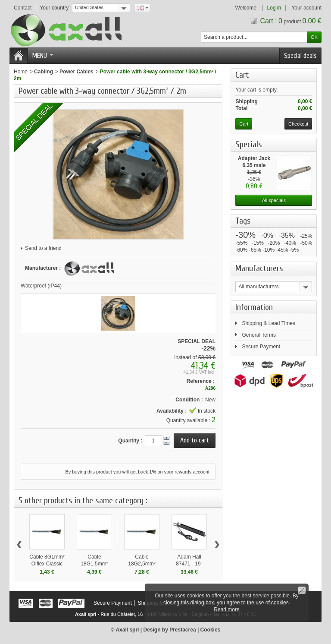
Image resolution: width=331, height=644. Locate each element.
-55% (241, 243)
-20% (274, 243)
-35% (287, 235)
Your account (306, 8)
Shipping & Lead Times (268, 323)
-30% (245, 235)
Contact (23, 8)
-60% (241, 250)
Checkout (298, 124)
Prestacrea (183, 630)
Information (254, 307)
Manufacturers (259, 268)
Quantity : (130, 441)
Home (21, 72)
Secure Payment (261, 347)
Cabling (44, 72)
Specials (249, 144)
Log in (274, 8)
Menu (43, 56)
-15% (258, 243)
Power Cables (77, 72)
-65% (255, 250)
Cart (244, 75)
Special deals (300, 56)
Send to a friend (43, 248)
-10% (269, 250)
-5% (294, 250)
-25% (306, 236)
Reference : (201, 381)
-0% (267, 235)
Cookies (211, 630)
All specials (274, 200)
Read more (226, 609)
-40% (290, 243)
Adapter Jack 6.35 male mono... (254, 165)
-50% (306, 243)
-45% (282, 250)
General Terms (259, 335)
